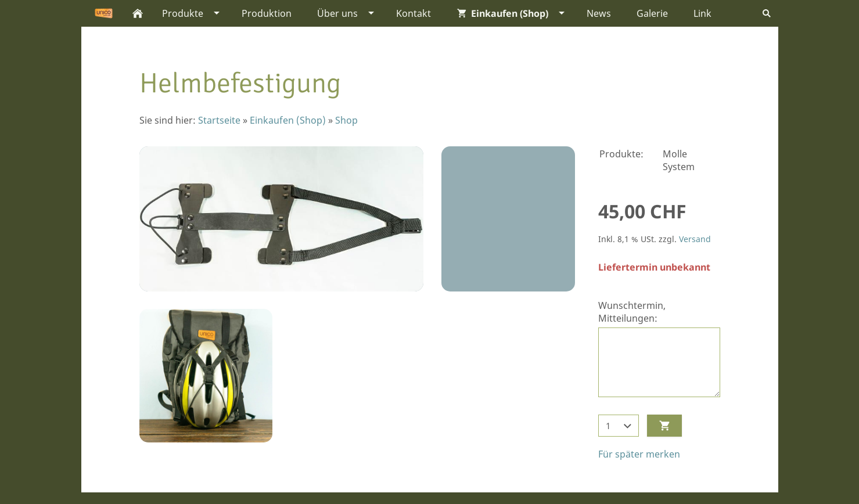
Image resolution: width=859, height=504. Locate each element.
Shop (346, 120)
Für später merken (639, 454)
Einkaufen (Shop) (288, 120)
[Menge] (619, 426)
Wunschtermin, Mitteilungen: (632, 312)
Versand (695, 239)
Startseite (219, 120)
